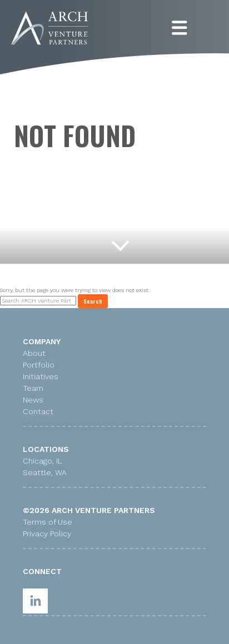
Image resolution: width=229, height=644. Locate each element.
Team (33, 388)
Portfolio (39, 365)
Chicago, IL (43, 461)
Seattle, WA (45, 472)
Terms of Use (48, 522)
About (34, 353)
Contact (38, 411)
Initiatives (41, 376)
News (33, 400)
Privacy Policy (47, 534)
